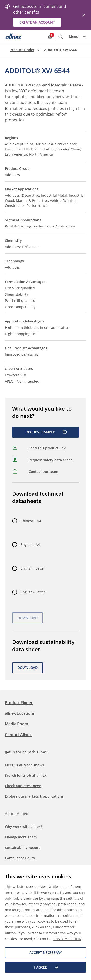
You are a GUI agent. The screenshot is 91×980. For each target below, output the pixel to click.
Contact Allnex (18, 735)
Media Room (17, 724)
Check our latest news (23, 786)
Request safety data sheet (50, 460)
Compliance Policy (20, 858)
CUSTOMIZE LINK (67, 939)
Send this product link (47, 448)
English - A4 (30, 545)
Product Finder (22, 50)
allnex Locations (20, 713)
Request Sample (46, 432)
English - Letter (33, 568)
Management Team (21, 837)
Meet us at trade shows (24, 765)
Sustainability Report (22, 848)
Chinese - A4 (31, 521)
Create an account (37, 22)
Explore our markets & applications (34, 796)
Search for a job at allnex (26, 775)
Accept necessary (46, 953)
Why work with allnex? (23, 827)
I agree (47, 967)
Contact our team (43, 472)
